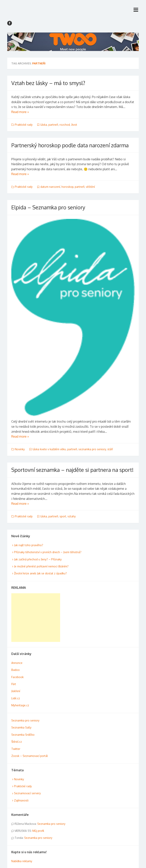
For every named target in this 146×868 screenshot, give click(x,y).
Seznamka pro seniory (25, 720)
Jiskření (16, 691)
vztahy (72, 516)
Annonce (17, 663)
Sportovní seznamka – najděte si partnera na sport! (72, 470)
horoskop (67, 187)
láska (44, 125)
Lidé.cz (16, 698)
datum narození (50, 187)
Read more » (20, 112)
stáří (110, 449)
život (74, 125)
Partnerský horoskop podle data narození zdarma (70, 145)
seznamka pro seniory (92, 449)
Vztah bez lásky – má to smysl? (48, 83)
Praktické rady (24, 125)
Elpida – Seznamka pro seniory (48, 207)
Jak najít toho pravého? (29, 545)
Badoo (16, 670)
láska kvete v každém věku (49, 449)
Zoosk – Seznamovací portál (30, 756)
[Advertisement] (36, 618)
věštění (90, 187)
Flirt (14, 684)
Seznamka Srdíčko (23, 735)
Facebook (17, 677)
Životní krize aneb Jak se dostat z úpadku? (40, 573)
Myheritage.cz (20, 705)
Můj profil (38, 831)
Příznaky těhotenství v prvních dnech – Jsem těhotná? (48, 552)
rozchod (65, 125)
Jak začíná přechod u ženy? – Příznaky (38, 559)
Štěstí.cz (17, 742)
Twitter (16, 749)
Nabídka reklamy (22, 861)
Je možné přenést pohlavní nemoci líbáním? (41, 566)
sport (63, 516)
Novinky (20, 449)
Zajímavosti (21, 800)
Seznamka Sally (21, 727)
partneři (53, 125)
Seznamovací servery (27, 793)
